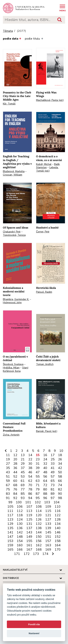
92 (15, 498)
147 (10, 537)
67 (8, 485)
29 (23, 464)
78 (30, 489)
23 (38, 459)
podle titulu (34, 39)
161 (29, 545)
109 (48, 507)
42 (60, 468)
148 (20, 537)
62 (30, 481)
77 (23, 489)
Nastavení (34, 633)
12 (15, 455)
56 (45, 477)
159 (10, 545)
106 (20, 507)
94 (30, 498)
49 (53, 472)
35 (8, 468)
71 (38, 485)
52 (15, 477)
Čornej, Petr (43, 232)
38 (30, 468)
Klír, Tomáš (9, 104)
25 (53, 459)
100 (19, 502)
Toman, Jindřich (45, 364)
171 (17, 554)
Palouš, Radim (44, 292)
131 (29, 524)
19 (8, 459)
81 (53, 489)
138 (39, 528)
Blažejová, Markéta (14, 171)
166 (20, 550)
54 (30, 477)
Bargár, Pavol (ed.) (47, 431)
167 (29, 550)
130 (20, 524)
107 (29, 507)
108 (39, 507)
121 (48, 515)
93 (23, 498)
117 (10, 515)
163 (48, 545)
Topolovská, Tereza (14, 235)
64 (45, 481)
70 (30, 485)
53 (23, 477)
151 (48, 537)
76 (15, 489)
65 (53, 481)
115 (48, 511)
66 (60, 481)
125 (29, 519)
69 (23, 485)
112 (20, 511)
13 (23, 455)
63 (38, 481)
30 (30, 464)
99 (10, 502)
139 (48, 528)
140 (58, 528)
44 (15, 472)
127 (48, 519)
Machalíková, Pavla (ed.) (50, 100)
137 (29, 528)
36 (15, 468)
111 (10, 511)
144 (39, 532)
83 (8, 494)
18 (60, 455)
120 (39, 515)
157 (48, 541)
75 (8, 489)
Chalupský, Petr (12, 232)
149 (29, 537)
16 (45, 455)
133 (48, 524)
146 (58, 532)
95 (38, 498)
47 (38, 472)
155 (29, 541)
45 (23, 472)
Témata (8, 31)
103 (47, 502)
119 (29, 515)
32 (45, 464)
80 (45, 489)
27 (8, 464)
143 (29, 532)
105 (10, 507)
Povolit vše (34, 624)
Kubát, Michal (44, 164)
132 (39, 524)
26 (60, 459)
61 (23, 481)
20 (15, 459)
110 (58, 507)
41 (53, 468)
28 (15, 464)
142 (20, 532)
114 (39, 511)
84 (15, 494)
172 (27, 554)
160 (20, 545)
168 (39, 550)
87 (38, 494)
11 (8, 455)
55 (38, 477)
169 (48, 550)
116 (58, 511)
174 (45, 554)
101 (28, 502)
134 (58, 524)
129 (10, 524)
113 (29, 511)
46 (30, 472)
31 (38, 464)
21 (23, 459)
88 (45, 494)
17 (53, 455)
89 (53, 494)
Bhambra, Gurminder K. (16, 299)
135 (10, 528)
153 (10, 541)
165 (10, 550)
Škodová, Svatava (13, 364)
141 (10, 532)
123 (10, 519)
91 (8, 498)
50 (60, 472)
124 (20, 519)
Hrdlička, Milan (11, 368)
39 (38, 468)
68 (15, 485)
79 (38, 489)
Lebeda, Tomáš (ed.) (47, 169)
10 (61, 451)
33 (53, 464)
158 (58, 541)
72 (45, 485)
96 (45, 498)
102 (38, 502)
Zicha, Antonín (11, 435)
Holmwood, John (12, 302)
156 (39, 541)
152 (58, 537)
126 (39, 519)
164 (58, 545)
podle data (12, 39)
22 (30, 459)
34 (60, 464)
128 (58, 519)
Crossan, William (13, 175)
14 (30, 455)
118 (20, 515)
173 (36, 554)
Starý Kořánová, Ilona (16, 369)
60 (15, 481)
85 (23, 494)
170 (58, 550)
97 (53, 498)
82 (60, 489)
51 (8, 477)
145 (48, 532)
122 (58, 515)
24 (45, 459)
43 (8, 472)
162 (39, 545)
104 (57, 502)
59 (8, 481)
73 (53, 485)
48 (45, 472)
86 (30, 494)
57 (53, 477)
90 (60, 494)
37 (23, 468)
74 (60, 485)
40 (45, 468)
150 (39, 537)
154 (20, 541)
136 (20, 528)
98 (60, 498)
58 (60, 477)
